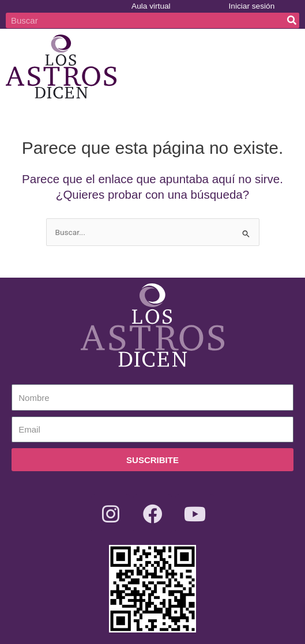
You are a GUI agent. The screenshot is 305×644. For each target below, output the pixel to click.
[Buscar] (291, 20)
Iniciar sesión (252, 6)
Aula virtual (151, 6)
